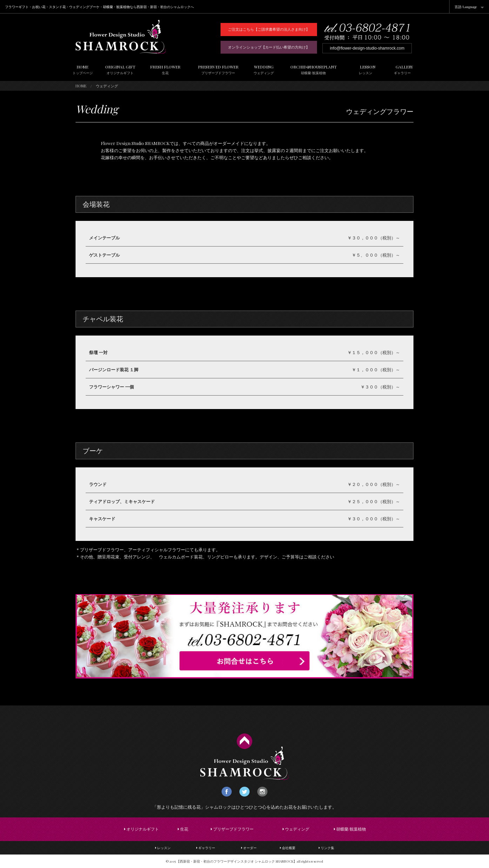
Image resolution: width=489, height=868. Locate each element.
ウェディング (296, 829)
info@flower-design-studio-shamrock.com (367, 48)
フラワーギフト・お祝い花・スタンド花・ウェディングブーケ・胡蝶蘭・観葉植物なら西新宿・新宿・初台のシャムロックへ (99, 7)
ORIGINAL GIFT (120, 70)
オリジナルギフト (141, 829)
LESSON (366, 70)
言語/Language (466, 7)
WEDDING (264, 70)
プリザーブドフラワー (232, 829)
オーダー (249, 848)
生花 (183, 829)
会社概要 (288, 848)
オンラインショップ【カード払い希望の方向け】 (269, 47)
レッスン (163, 848)
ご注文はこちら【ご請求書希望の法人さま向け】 (269, 29)
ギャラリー (206, 848)
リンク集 (326, 848)
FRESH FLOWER (165, 70)
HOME (83, 70)
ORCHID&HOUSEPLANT (313, 70)
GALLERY (402, 70)
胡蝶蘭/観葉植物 (350, 829)
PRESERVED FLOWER (218, 70)
